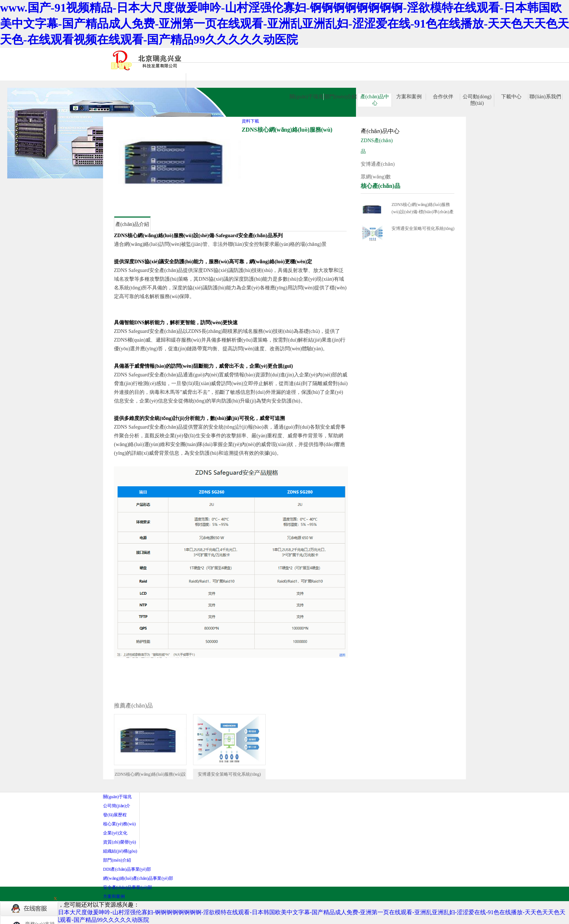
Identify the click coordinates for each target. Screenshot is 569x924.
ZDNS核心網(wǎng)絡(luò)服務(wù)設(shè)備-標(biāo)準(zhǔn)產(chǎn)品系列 (423, 209)
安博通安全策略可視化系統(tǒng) (423, 228)
